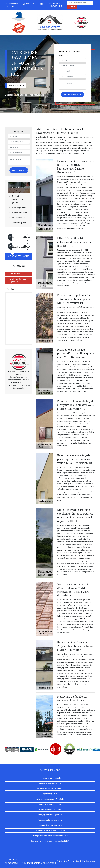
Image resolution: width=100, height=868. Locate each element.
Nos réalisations (17, 86)
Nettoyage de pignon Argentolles (50, 825)
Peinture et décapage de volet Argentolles (50, 830)
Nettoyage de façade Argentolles (50, 820)
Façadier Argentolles (50, 794)
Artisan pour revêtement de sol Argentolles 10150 (50, 836)
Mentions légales (89, 861)
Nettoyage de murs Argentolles (50, 804)
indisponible (11, 4)
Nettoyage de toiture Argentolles (50, 815)
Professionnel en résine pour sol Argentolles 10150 (50, 841)
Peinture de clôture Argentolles (50, 783)
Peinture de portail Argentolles (50, 778)
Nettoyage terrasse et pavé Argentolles (50, 799)
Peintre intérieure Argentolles (50, 810)
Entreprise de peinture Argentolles (50, 789)
